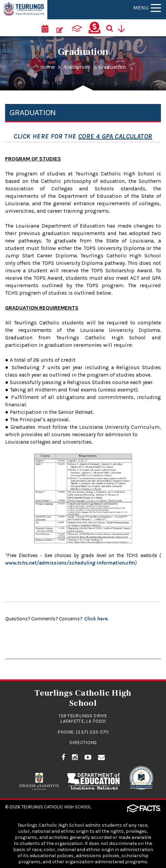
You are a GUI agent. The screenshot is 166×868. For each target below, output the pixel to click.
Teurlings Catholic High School (56, 807)
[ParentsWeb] (77, 28)
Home (48, 67)
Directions (83, 743)
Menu (147, 8)
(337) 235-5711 (92, 732)
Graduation (112, 67)
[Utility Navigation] (124, 28)
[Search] (112, 28)
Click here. (96, 619)
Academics (77, 67)
